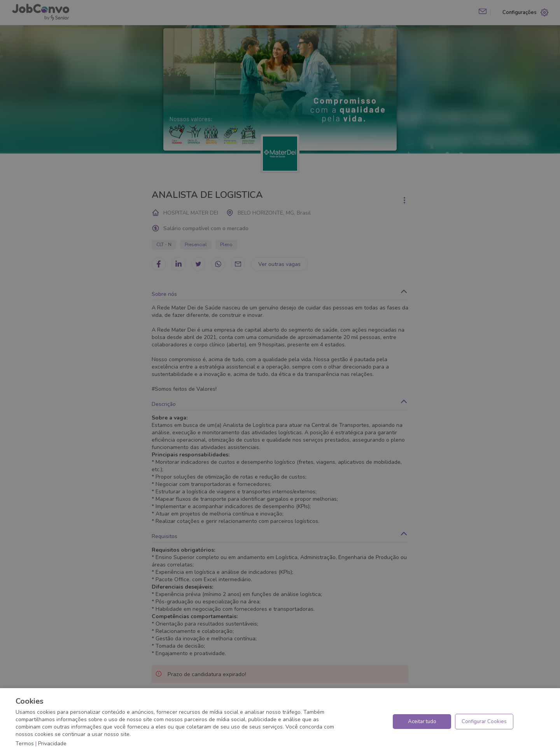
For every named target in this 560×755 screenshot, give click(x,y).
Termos (25, 744)
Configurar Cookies (484, 722)
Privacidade (52, 744)
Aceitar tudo (422, 722)
